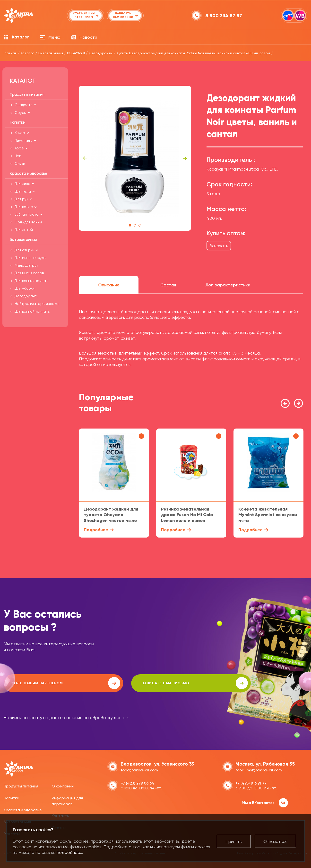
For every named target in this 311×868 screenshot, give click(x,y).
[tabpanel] (135, 158)
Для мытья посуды (30, 258)
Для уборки (25, 288)
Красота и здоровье (23, 809)
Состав (168, 285)
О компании (63, 785)
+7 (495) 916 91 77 (251, 782)
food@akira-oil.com (139, 769)
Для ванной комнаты (32, 311)
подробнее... (70, 852)
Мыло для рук (26, 265)
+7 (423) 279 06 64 (138, 782)
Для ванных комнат (31, 281)
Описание (109, 285)
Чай (18, 156)
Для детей (24, 230)
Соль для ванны (28, 222)
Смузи (20, 164)
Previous (85, 158)
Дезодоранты (27, 296)
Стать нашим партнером (47, 683)
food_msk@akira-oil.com (259, 769)
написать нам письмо (141, 683)
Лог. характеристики (228, 285)
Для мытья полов (29, 273)
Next (185, 158)
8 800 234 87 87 (224, 16)
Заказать (219, 246)
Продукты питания (21, 785)
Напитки (11, 797)
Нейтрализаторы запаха (37, 304)
